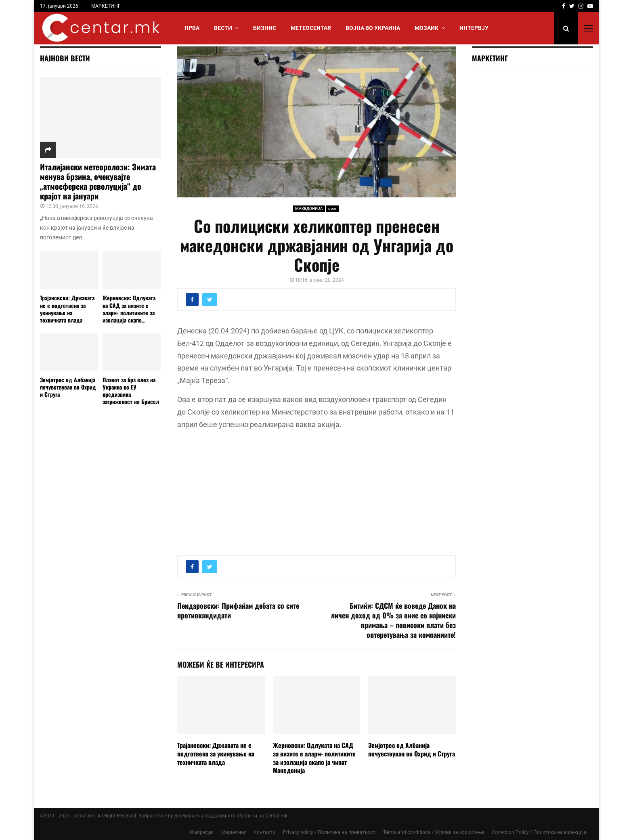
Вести (223, 28)
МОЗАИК (427, 28)
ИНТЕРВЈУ (474, 28)
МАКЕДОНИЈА (309, 208)
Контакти (264, 832)
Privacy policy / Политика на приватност (329, 832)
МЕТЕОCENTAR (311, 28)
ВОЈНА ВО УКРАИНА (373, 28)
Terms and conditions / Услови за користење (434, 832)
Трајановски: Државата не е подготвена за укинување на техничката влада (216, 754)
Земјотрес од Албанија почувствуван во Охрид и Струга (412, 749)
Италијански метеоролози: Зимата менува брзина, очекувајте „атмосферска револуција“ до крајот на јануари (98, 181)
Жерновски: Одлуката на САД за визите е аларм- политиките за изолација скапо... (129, 309)
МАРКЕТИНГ (106, 6)
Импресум (202, 832)
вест (332, 208)
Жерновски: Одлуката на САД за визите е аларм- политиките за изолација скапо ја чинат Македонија (314, 758)
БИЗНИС (265, 28)
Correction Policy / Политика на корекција (539, 832)
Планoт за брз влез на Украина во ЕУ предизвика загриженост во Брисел (131, 391)
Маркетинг (234, 832)
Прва (192, 28)
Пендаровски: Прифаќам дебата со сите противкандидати (238, 610)
